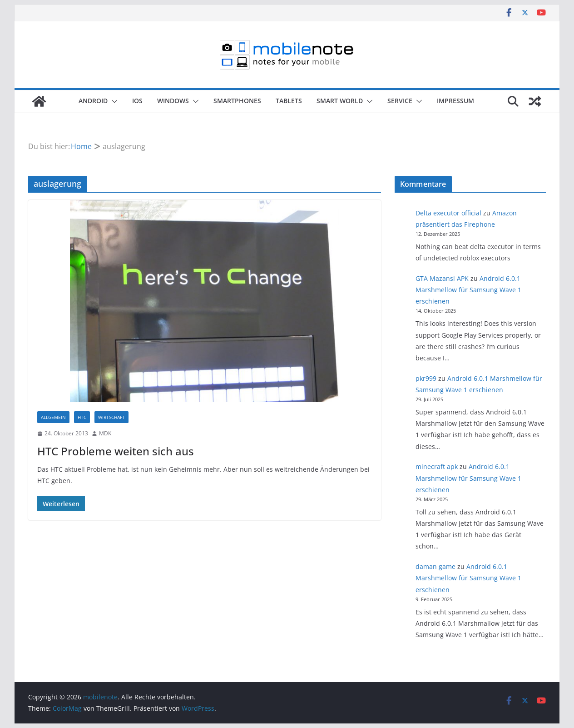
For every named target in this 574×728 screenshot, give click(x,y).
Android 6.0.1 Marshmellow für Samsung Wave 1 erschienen (468, 290)
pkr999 (426, 378)
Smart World (340, 101)
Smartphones (237, 101)
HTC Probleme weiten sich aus (116, 451)
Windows (173, 101)
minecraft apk (437, 466)
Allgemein (53, 417)
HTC (82, 417)
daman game (435, 566)
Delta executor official (448, 213)
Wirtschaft (111, 417)
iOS (137, 101)
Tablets (289, 101)
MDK (105, 433)
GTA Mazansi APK (442, 278)
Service (400, 101)
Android (93, 101)
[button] (113, 101)
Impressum (455, 101)
